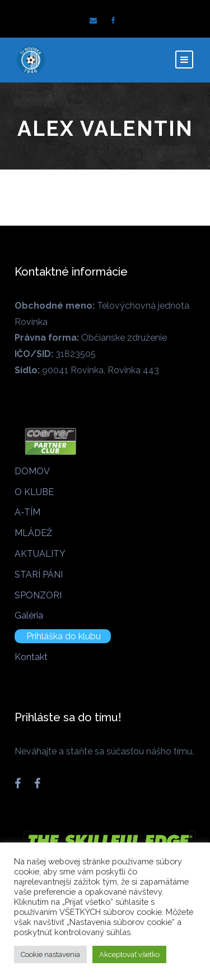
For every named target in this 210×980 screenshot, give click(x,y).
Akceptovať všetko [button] (129, 954)
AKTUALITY (40, 554)
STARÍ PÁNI (39, 574)
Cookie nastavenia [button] (50, 954)
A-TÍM (27, 512)
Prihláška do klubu (64, 636)
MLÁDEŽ (33, 533)
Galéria (29, 615)
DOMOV (32, 471)
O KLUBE (34, 492)
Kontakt (31, 657)
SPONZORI (38, 595)
